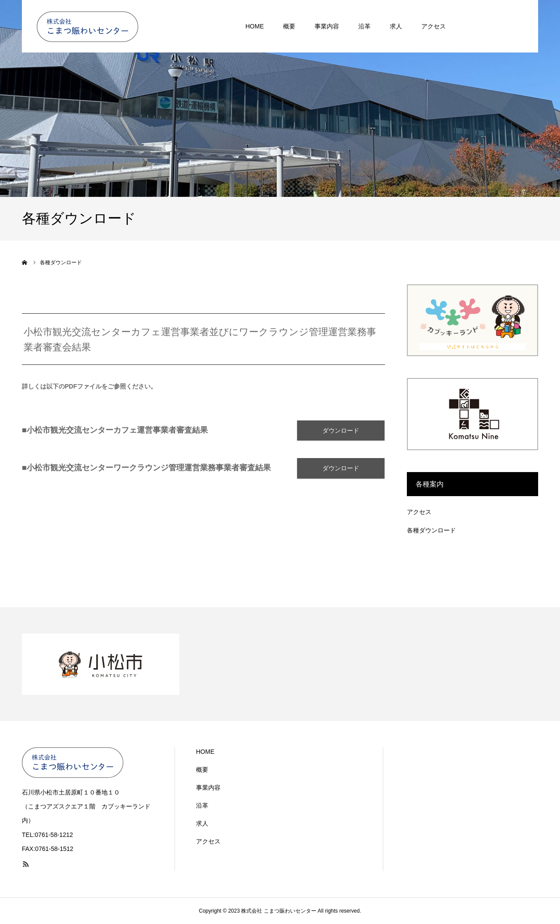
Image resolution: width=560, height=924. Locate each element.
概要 (202, 770)
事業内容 (208, 787)
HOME (205, 752)
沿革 (202, 805)
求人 (202, 823)
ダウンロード (341, 431)
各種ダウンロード (431, 530)
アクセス (419, 512)
